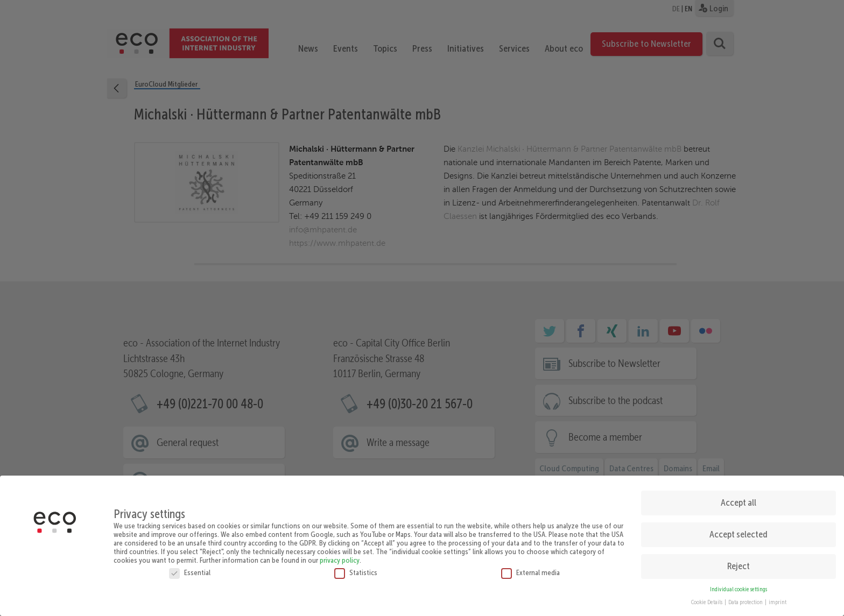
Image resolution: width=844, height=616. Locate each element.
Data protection (746, 600)
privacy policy (340, 557)
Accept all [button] (738, 500)
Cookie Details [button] (707, 600)
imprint (778, 600)
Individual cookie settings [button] (738, 587)
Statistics (356, 570)
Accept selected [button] (738, 532)
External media (530, 570)
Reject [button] (738, 564)
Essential (190, 570)
